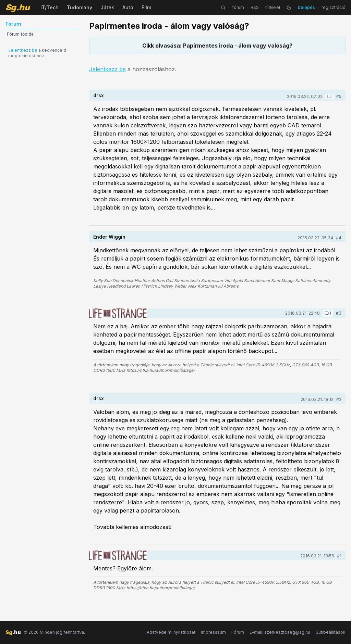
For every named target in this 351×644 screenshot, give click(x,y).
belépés (306, 7)
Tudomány (80, 7)
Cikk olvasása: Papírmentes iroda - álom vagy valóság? (217, 46)
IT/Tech (50, 7)
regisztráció (334, 7)
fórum (238, 7)
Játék (107, 7)
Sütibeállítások (331, 632)
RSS (255, 7)
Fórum (238, 632)
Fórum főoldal (21, 34)
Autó (128, 7)
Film (146, 7)
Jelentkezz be (23, 50)
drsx (99, 95)
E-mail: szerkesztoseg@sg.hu (280, 632)
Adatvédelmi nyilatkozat (171, 632)
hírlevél (273, 7)
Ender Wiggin (109, 237)
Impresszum (213, 632)
